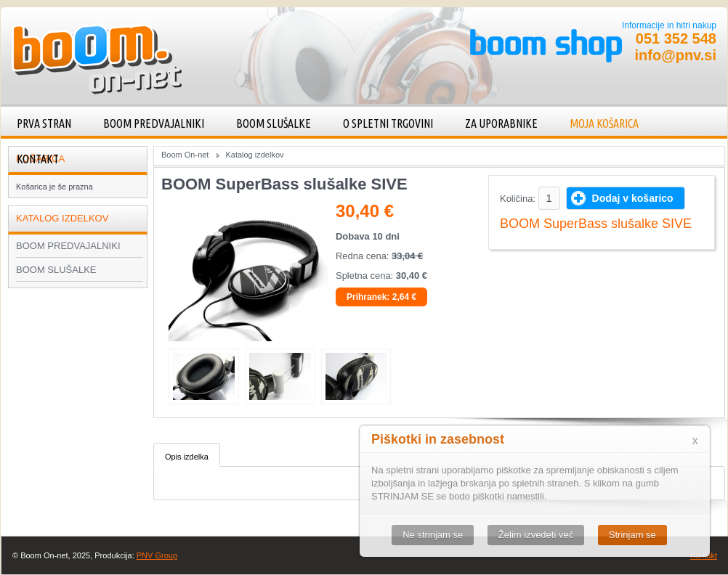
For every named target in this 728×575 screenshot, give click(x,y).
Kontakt (38, 159)
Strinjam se (632, 535)
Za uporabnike (501, 123)
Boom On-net (185, 155)
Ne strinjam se (433, 535)
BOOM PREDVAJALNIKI (154, 123)
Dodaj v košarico (633, 198)
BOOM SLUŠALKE (274, 123)
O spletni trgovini (388, 123)
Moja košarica (604, 123)
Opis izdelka (187, 457)
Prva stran (44, 123)
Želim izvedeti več (536, 535)
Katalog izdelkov (254, 155)
